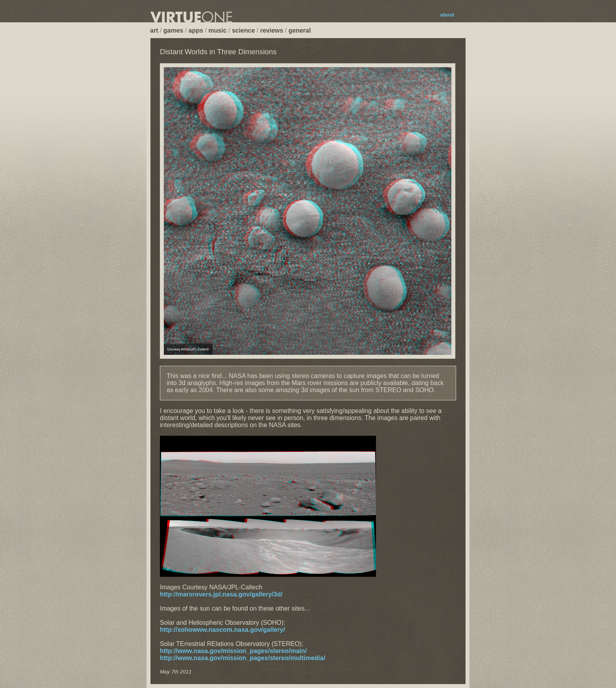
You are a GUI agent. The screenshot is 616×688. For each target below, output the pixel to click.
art (154, 30)
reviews (272, 30)
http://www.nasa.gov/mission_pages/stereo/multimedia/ (243, 658)
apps (196, 30)
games (173, 30)
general (300, 30)
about (447, 15)
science (243, 30)
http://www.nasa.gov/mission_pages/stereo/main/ (233, 651)
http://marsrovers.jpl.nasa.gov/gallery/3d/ (221, 594)
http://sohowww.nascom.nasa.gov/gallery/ (223, 630)
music (218, 30)
